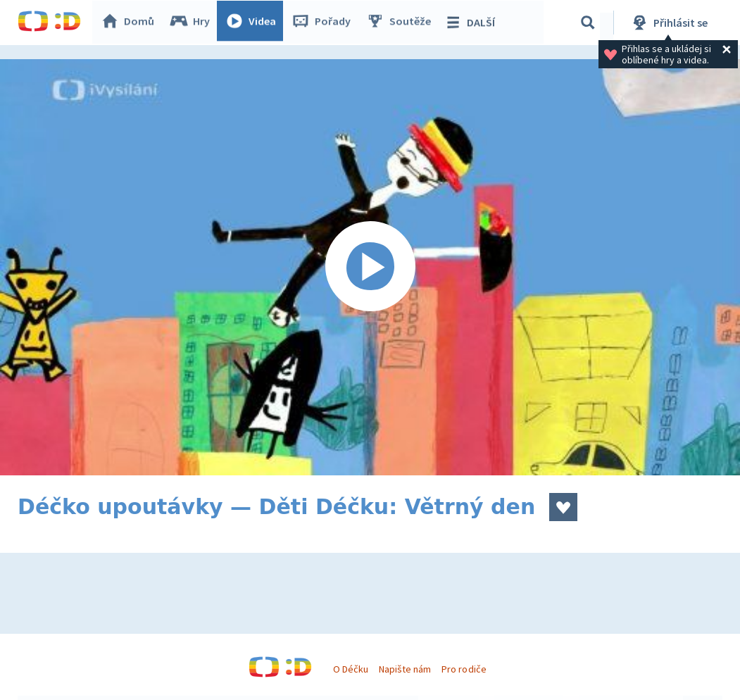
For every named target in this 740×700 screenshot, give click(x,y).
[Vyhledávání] (588, 23)
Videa (254, 23)
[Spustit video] (370, 267)
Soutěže (402, 23)
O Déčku (351, 669)
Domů (131, 23)
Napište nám (405, 669)
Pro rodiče (464, 669)
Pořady (325, 23)
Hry (193, 23)
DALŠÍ (473, 23)
